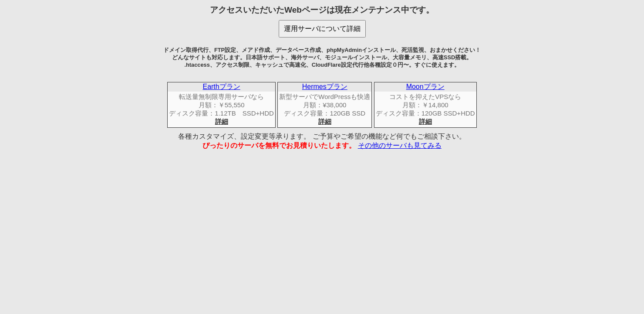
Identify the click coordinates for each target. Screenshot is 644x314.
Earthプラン (221, 87)
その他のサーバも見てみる (400, 145)
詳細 (222, 121)
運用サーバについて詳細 (322, 29)
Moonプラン (425, 87)
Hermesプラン (325, 87)
